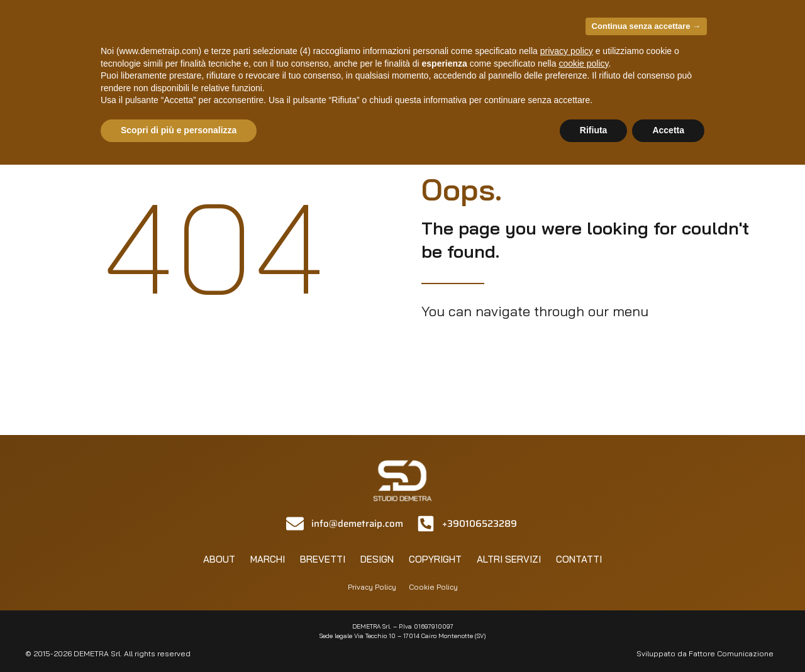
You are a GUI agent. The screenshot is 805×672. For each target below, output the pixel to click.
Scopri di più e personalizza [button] (179, 130)
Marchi (268, 559)
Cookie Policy (433, 587)
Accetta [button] (668, 130)
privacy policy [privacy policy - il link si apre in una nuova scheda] (567, 51)
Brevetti (323, 559)
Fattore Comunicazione (731, 653)
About (219, 559)
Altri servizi (509, 559)
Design (377, 559)
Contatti (579, 559)
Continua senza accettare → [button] (646, 26)
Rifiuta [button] (594, 130)
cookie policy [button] (583, 63)
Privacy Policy (372, 587)
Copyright (435, 559)
